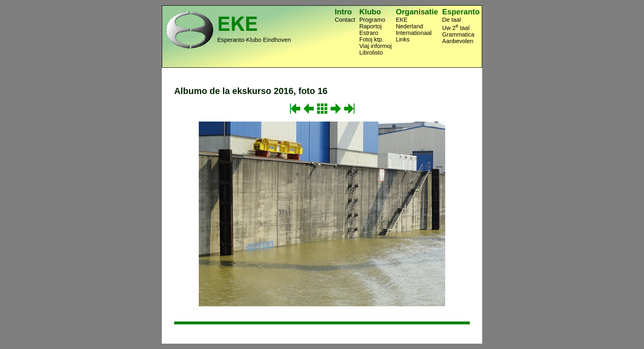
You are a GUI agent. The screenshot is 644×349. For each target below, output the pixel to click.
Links (403, 39)
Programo (372, 20)
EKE (402, 20)
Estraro (369, 33)
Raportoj (370, 26)
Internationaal (414, 33)
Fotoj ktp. (371, 39)
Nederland (409, 26)
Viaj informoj (376, 46)
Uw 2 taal (456, 27)
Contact (345, 20)
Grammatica (458, 34)
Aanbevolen (458, 41)
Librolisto (371, 53)
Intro (343, 12)
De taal (452, 20)
